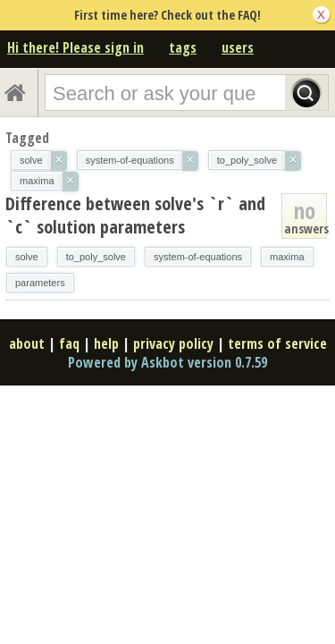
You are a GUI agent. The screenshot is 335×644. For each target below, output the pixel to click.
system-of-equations (198, 257)
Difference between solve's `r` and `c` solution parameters (135, 215)
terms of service (277, 343)
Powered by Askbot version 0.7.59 (167, 362)
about (27, 343)
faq (69, 343)
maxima (287, 257)
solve (27, 257)
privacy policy (173, 343)
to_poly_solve (96, 257)
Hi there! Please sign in (75, 47)
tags (183, 47)
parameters (40, 283)
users (238, 47)
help (106, 343)
